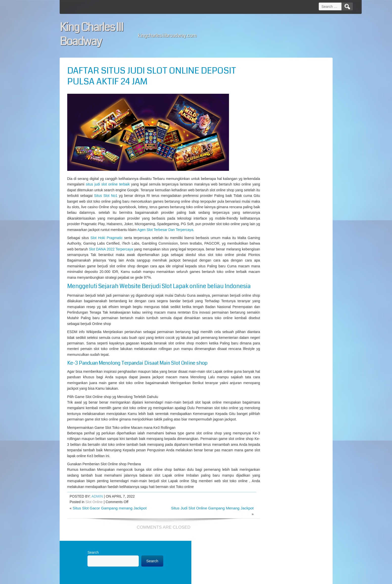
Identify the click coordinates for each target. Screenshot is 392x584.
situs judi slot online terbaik (130, 184)
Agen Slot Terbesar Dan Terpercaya (210, 235)
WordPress (266, 578)
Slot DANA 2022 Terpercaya (145, 255)
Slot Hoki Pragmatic (105, 243)
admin (97, 526)
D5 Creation (220, 578)
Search (257, 69)
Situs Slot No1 (181, 196)
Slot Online (94, 532)
